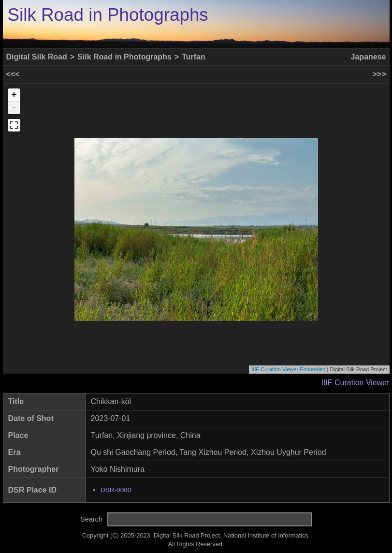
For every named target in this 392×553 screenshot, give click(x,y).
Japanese (369, 57)
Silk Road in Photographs (108, 15)
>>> (379, 74)
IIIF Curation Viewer (355, 383)
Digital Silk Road (37, 57)
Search (91, 519)
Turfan (194, 57)
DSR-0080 (116, 490)
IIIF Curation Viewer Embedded (288, 369)
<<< (13, 74)
